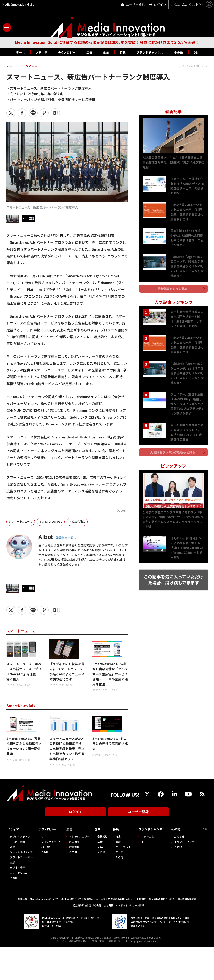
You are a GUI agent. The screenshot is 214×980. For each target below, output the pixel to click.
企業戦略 (104, 853)
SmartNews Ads (54, 522)
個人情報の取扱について (162, 932)
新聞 (12, 863)
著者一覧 (22, 932)
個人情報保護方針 (187, 932)
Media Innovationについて (44, 932)
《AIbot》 (121, 510)
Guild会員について (71, 932)
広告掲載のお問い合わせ (121, 932)
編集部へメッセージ (95, 932)
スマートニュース (23, 522)
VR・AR (46, 863)
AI (43, 853)
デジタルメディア (20, 853)
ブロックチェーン (52, 858)
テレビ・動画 (18, 858)
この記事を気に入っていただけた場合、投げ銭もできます (174, 573)
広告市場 (75, 863)
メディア (34, 52)
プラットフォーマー (21, 873)
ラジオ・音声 (18, 884)
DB (206, 52)
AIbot (47, 536)
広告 (88, 52)
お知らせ (189, 853)
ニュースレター (127, 863)
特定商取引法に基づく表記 (87, 938)
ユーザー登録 (138, 830)
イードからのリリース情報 (130, 938)
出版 (12, 878)
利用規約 (141, 932)
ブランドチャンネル (155, 52)
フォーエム (150, 853)
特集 (124, 52)
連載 (120, 858)
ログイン (76, 830)
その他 (187, 52)
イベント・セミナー (195, 858)
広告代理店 (81, 522)
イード (148, 858)
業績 (101, 858)
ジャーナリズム (19, 889)
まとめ (122, 868)
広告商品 (75, 858)
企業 (106, 52)
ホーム (11, 52)
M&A (102, 863)
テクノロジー (63, 52)
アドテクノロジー (80, 853)
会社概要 (108, 938)
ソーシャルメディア (21, 868)
